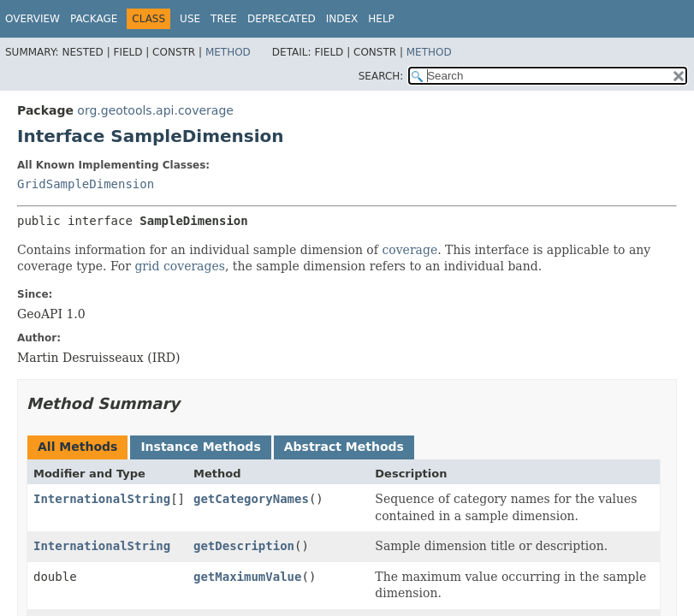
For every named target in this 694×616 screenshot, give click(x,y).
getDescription (244, 546)
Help (381, 19)
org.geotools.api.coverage (155, 110)
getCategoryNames (251, 499)
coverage (409, 250)
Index (342, 19)
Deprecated (282, 19)
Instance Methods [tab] (200, 447)
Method (228, 52)
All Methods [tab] (77, 447)
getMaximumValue (247, 577)
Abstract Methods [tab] (344, 447)
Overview (33, 19)
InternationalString (102, 499)
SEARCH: (381, 76)
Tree (224, 19)
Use (190, 19)
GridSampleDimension (86, 184)
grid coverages (179, 266)
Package (94, 19)
